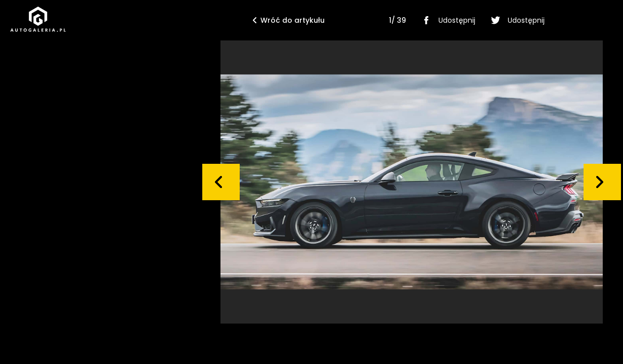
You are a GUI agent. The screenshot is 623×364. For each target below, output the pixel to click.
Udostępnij (447, 20)
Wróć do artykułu (289, 20)
